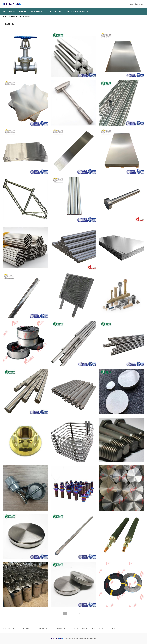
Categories (139, 4)
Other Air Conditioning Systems (77, 11)
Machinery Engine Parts (38, 11)
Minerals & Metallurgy (15, 16)
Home (131, 4)
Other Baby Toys (56, 11)
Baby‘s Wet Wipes (9, 11)
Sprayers (23, 11)
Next (81, 614)
